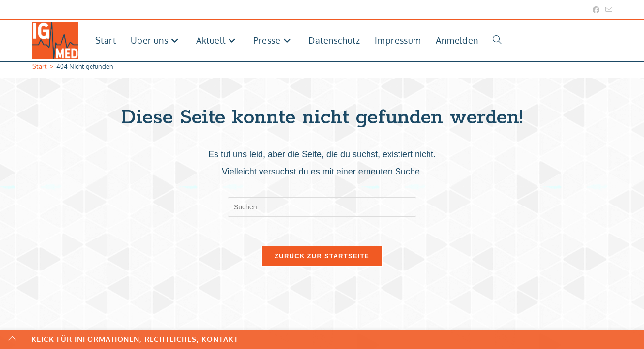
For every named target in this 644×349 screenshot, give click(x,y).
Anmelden (457, 40)
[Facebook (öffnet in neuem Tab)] (596, 10)
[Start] (40, 66)
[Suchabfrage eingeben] (322, 207)
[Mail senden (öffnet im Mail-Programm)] (607, 10)
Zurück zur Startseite (322, 256)
